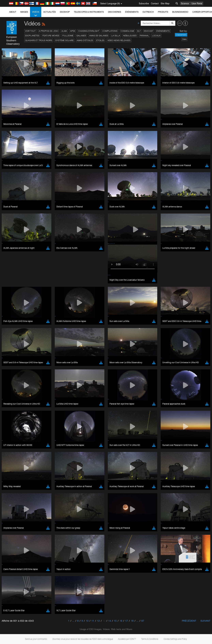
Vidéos (36, 14)
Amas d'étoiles (85, 40)
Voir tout (30, 31)
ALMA (64, 31)
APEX (73, 31)
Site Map (165, 3)
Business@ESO (180, 12)
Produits (163, 12)
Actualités (50, 12)
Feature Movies (51, 36)
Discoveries (115, 12)
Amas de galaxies (99, 36)
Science (185, 3)
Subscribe (144, 3)
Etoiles (100, 40)
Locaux (156, 36)
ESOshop (65, 12)
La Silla (116, 36)
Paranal (144, 36)
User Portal (197, 3)
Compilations (110, 31)
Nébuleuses (130, 36)
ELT (139, 31)
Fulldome (68, 36)
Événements (132, 12)
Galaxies (81, 36)
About (13, 12)
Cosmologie (127, 31)
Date (184, 39)
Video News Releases (119, 40)
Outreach (148, 12)
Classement (181, 35)
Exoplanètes (32, 36)
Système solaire (64, 40)
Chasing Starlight (89, 31)
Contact (155, 3)
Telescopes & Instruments (89, 12)
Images (24, 12)
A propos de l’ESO (49, 31)
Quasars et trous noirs (39, 40)
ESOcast (149, 31)
